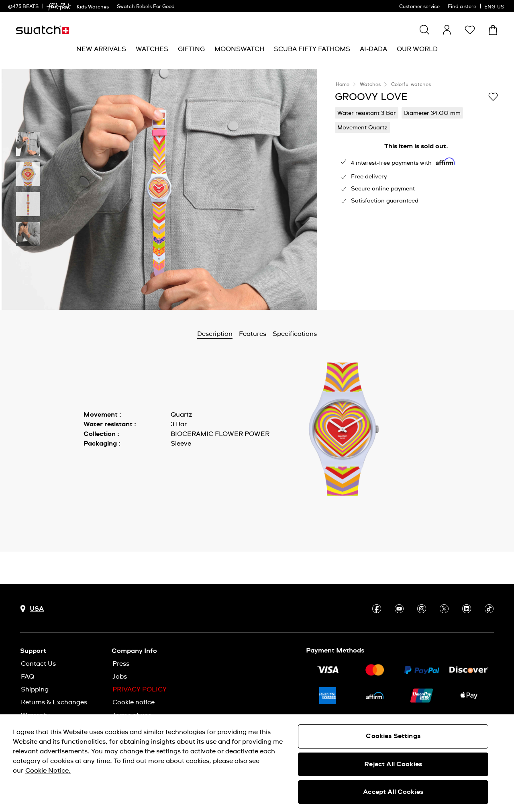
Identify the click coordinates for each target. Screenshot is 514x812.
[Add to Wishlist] (493, 96)
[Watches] (152, 49)
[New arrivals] (101, 49)
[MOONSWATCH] (239, 49)
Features (253, 334)
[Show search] (424, 30)
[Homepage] (43, 30)
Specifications (295, 334)
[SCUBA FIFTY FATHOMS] (312, 49)
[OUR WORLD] (417, 49)
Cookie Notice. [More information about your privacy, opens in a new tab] (48, 771)
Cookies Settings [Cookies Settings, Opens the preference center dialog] (393, 736)
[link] (59, 7)
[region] (257, 763)
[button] (470, 30)
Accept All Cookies (393, 792)
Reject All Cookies (393, 764)
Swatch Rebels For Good (146, 7)
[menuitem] (101, 49)
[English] (495, 6)
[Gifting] (191, 49)
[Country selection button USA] (32, 609)
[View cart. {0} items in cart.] (493, 30)
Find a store (462, 7)
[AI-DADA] (373, 49)
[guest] (447, 30)
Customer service (419, 7)
